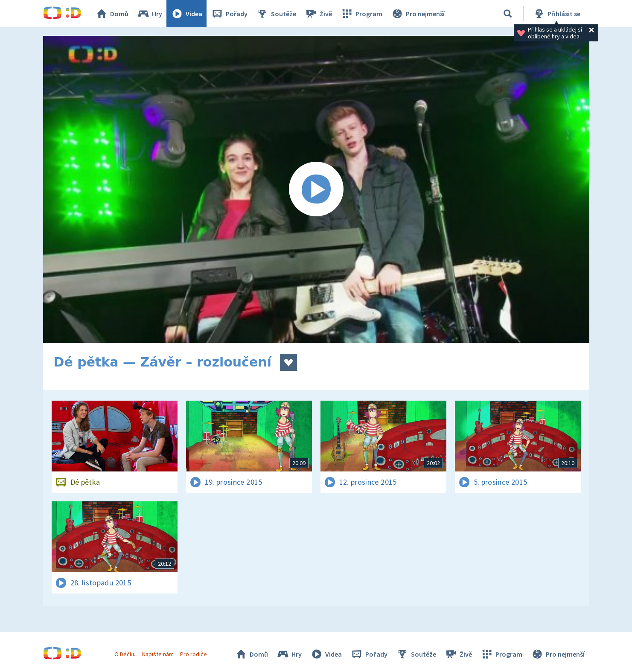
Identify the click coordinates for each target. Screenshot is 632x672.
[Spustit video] (316, 189)
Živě (318, 14)
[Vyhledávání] (508, 14)
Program (361, 14)
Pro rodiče (194, 654)
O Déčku (125, 654)
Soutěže (276, 14)
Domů (112, 14)
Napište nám (158, 654)
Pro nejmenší (418, 14)
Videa (186, 14)
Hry (150, 14)
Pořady (229, 14)
